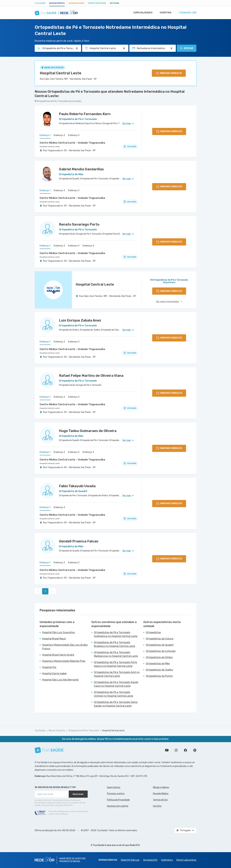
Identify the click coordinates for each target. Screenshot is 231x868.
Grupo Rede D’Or (131, 845)
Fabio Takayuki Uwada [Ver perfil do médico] (77, 486)
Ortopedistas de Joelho (159, 670)
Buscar (187, 48)
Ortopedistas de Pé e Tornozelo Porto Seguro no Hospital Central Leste (115, 664)
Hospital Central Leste (61, 73)
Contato (157, 806)
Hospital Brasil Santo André (58, 655)
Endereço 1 (45, 135)
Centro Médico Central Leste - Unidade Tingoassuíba (72, 143)
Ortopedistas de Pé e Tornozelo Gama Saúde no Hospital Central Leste (116, 704)
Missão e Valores (161, 787)
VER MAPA (130, 147)
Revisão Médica (161, 794)
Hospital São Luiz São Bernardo (60, 680)
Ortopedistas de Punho (159, 676)
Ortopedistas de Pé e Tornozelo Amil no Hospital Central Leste (117, 674)
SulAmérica (167, 860)
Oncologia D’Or (150, 860)
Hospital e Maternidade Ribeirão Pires (64, 661)
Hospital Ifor (49, 667)
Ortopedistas (153, 632)
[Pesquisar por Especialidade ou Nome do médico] (77, 48)
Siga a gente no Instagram (176, 750)
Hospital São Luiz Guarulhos (58, 632)
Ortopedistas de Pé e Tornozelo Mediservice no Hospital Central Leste (116, 654)
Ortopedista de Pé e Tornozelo (84, 731)
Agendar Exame (76, 3)
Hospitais (165, 13)
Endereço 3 (74, 135)
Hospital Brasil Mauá (54, 639)
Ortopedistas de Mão (158, 664)
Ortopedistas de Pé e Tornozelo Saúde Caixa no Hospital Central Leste (116, 684)
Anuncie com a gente (118, 806)
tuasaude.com (187, 13)
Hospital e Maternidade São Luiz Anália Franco (65, 647)
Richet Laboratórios (186, 860)
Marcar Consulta (57, 731)
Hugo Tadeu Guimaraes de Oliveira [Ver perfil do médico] (88, 431)
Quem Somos (114, 787)
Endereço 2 (59, 135)
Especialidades (141, 13)
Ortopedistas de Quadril (160, 645)
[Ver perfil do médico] (47, 118)
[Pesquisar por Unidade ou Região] (124, 48)
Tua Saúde (40, 3)
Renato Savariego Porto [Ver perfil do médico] (79, 224)
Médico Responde (97, 3)
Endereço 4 (88, 246)
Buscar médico (57, 3)
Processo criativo (116, 794)
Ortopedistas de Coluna (160, 639)
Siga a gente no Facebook (185, 750)
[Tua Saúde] (49, 750)
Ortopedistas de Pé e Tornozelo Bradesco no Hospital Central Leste (114, 644)
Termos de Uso (160, 800)
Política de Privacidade (118, 800)
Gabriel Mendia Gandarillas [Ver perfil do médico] (81, 169)
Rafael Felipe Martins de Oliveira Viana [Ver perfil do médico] (91, 376)
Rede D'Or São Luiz (130, 860)
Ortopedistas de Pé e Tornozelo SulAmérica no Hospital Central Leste (116, 634)
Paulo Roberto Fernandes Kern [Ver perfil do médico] (85, 114)
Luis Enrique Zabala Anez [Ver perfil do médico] (80, 320)
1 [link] (45, 591)
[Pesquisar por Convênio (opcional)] (171, 48)
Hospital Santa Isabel (54, 673)
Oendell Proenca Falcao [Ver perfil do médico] (79, 541)
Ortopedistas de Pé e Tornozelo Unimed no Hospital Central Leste (113, 694)
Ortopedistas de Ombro (159, 657)
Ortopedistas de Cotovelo (161, 651)
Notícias (114, 3)
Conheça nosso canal (167, 750)
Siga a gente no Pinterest (195, 750)
